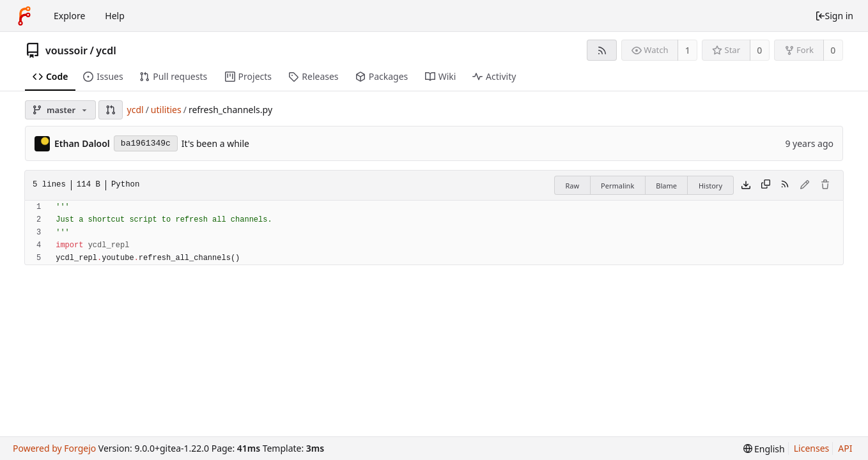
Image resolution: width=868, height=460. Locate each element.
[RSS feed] (602, 50)
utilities (166, 110)
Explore (69, 16)
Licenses (812, 448)
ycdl (106, 50)
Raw (572, 186)
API (845, 448)
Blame (666, 186)
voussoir (66, 50)
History (710, 186)
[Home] (24, 16)
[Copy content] (766, 185)
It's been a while (215, 143)
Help (115, 16)
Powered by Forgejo (54, 448)
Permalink (617, 186)
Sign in (834, 16)
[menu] (764, 449)
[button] (111, 110)
